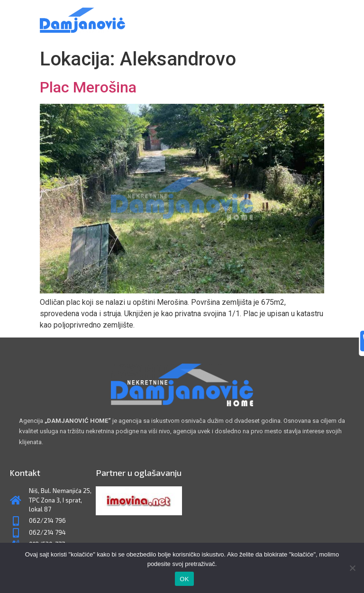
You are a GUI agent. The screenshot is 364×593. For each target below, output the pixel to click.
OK (184, 579)
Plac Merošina (88, 87)
